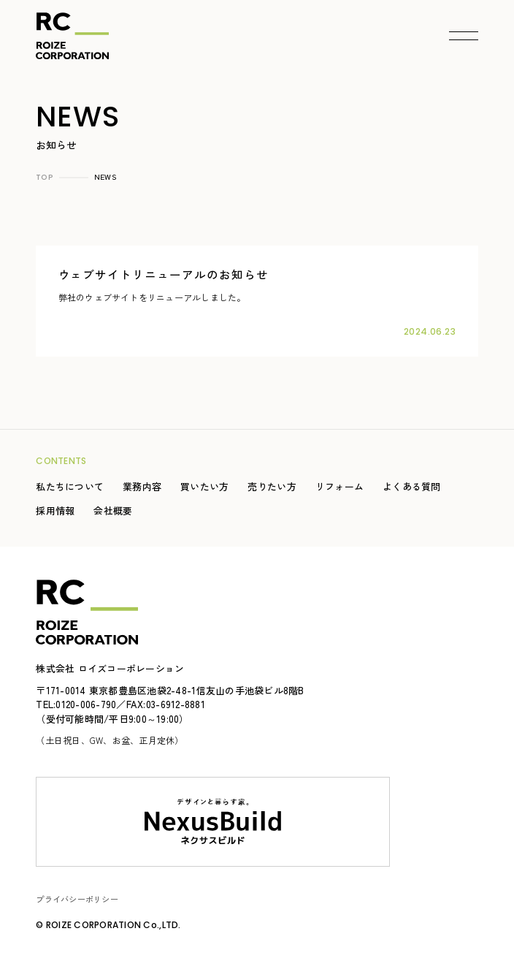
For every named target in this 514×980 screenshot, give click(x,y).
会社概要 (113, 510)
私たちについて (70, 486)
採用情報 (55, 510)
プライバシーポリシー (77, 899)
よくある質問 (412, 486)
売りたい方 (272, 486)
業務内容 (142, 486)
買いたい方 (204, 486)
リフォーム (340, 486)
